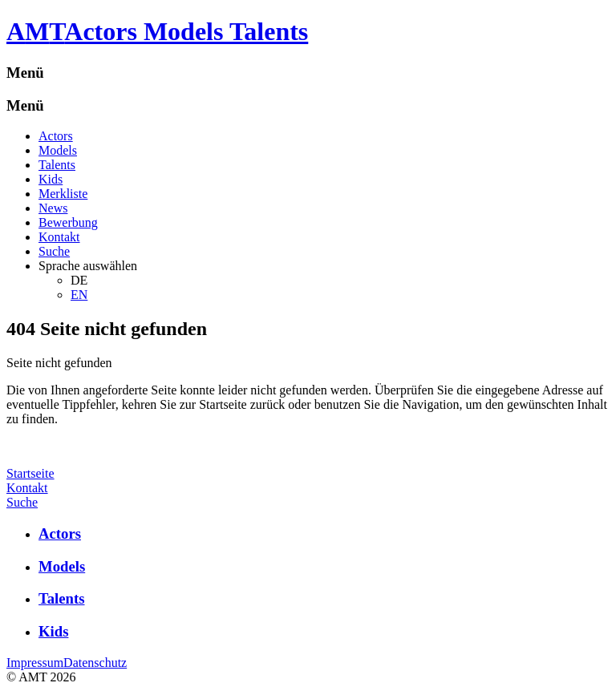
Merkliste (63, 194)
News (53, 208)
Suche (54, 251)
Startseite (30, 473)
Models (58, 150)
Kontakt (59, 237)
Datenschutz (95, 663)
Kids (51, 179)
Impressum (35, 663)
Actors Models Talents (186, 31)
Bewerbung (68, 222)
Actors (56, 136)
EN (79, 295)
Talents (57, 165)
